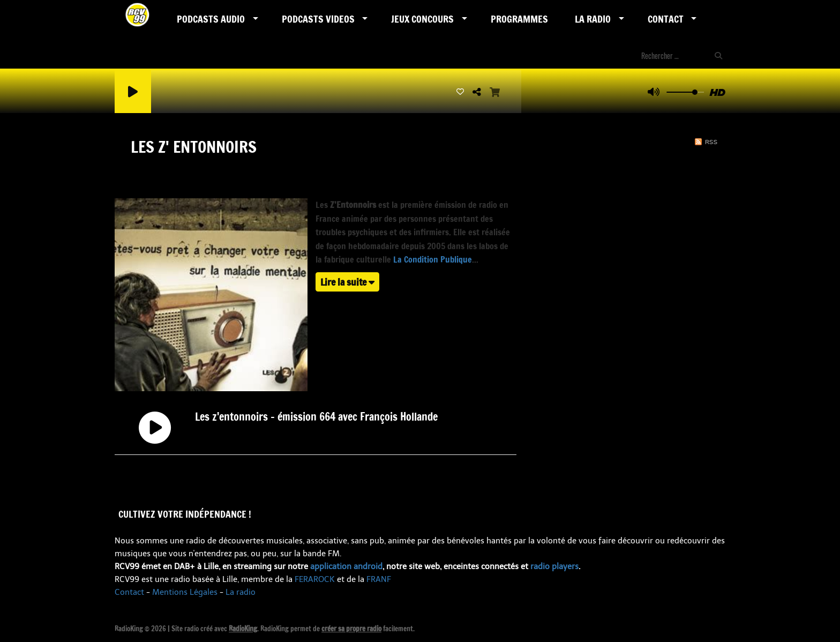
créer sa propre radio (351, 629)
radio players (554, 566)
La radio (241, 592)
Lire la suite (347, 282)
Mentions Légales (185, 592)
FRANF (379, 579)
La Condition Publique (433, 259)
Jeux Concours (422, 19)
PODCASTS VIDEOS (318, 19)
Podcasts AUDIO (211, 19)
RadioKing (243, 629)
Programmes (519, 19)
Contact (666, 19)
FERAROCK (315, 579)
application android (346, 566)
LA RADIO (593, 19)
